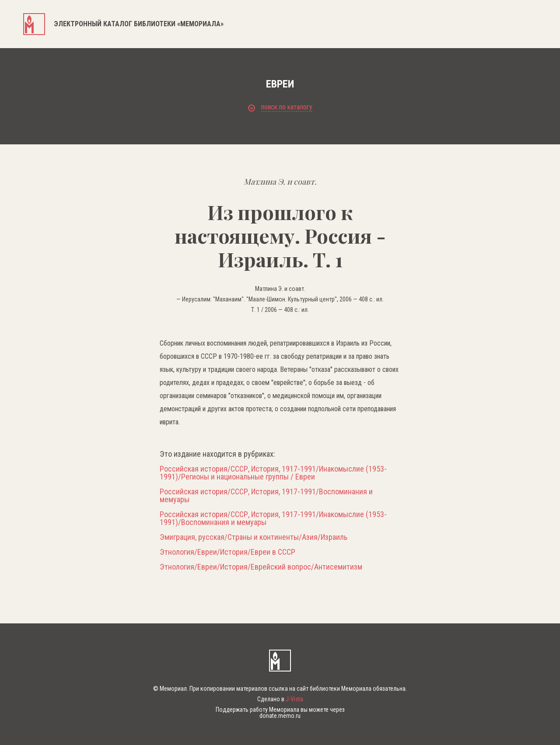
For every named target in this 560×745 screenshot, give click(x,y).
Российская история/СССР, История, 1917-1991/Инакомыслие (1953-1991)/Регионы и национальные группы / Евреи (273, 473)
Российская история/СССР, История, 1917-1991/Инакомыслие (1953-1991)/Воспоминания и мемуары (273, 518)
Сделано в (280, 699)
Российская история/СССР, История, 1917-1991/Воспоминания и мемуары (266, 496)
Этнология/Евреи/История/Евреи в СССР (227, 552)
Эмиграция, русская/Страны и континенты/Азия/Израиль (254, 537)
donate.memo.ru (280, 716)
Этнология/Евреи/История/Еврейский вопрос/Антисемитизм (261, 567)
